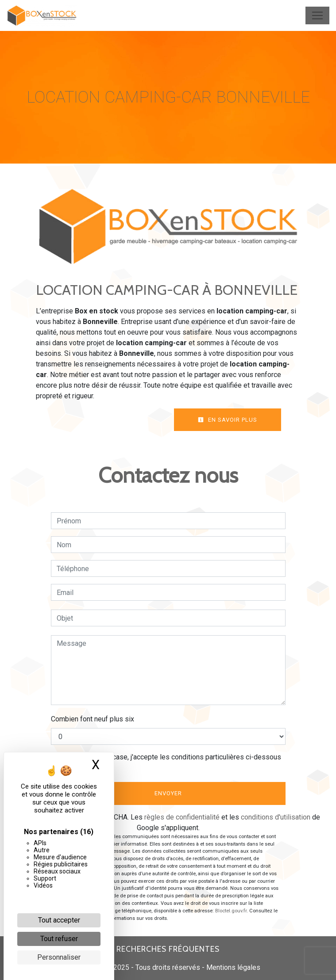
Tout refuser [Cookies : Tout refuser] (59, 939)
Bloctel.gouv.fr (231, 911)
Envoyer (168, 793)
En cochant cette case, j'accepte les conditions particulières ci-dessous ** (170, 762)
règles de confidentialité (182, 817)
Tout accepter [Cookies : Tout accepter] (59, 920)
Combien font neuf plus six (93, 719)
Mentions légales (232, 967)
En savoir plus (228, 420)
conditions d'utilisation (276, 817)
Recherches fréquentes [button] (168, 949)
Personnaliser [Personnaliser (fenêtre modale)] (59, 957)
